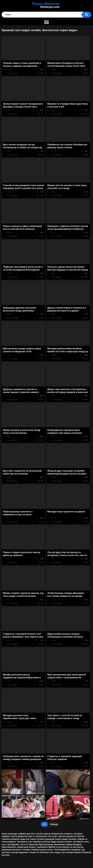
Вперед (54, 824)
